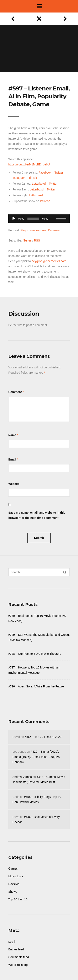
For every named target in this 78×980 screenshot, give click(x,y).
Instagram (19, 178)
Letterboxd (39, 184)
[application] (39, 217)
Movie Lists (16, 876)
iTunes (27, 240)
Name (12, 435)
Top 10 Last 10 (18, 899)
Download (55, 230)
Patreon (45, 201)
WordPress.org (18, 965)
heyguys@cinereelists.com (49, 261)
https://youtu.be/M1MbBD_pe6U (29, 164)
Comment (15, 392)
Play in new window (33, 230)
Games (13, 869)
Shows (13, 892)
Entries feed (16, 949)
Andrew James (22, 777)
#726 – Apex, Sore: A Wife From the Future (36, 686)
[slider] (33, 219)
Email (12, 459)
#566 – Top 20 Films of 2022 (43, 737)
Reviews (14, 884)
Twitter (59, 173)
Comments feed (19, 957)
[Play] (14, 219)
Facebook (45, 173)
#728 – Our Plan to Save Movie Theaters (35, 654)
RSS (37, 240)
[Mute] (53, 212)
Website (14, 484)
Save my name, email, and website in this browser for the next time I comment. (37, 515)
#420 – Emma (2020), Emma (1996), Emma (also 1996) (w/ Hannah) (36, 757)
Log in (12, 942)
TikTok (33, 178)
